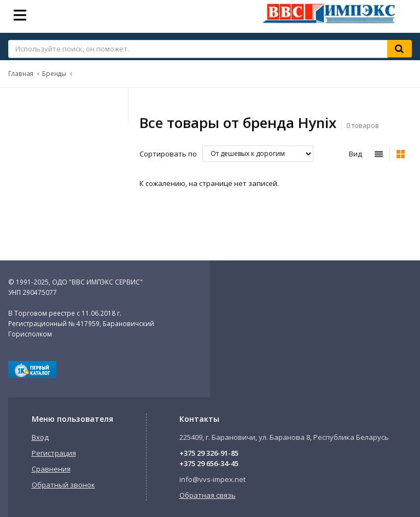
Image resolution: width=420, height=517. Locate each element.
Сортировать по (168, 154)
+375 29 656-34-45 (209, 463)
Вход (40, 437)
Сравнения (51, 469)
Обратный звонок (63, 485)
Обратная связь (208, 495)
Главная (21, 73)
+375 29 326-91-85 (209, 453)
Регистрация (54, 453)
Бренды (54, 73)
